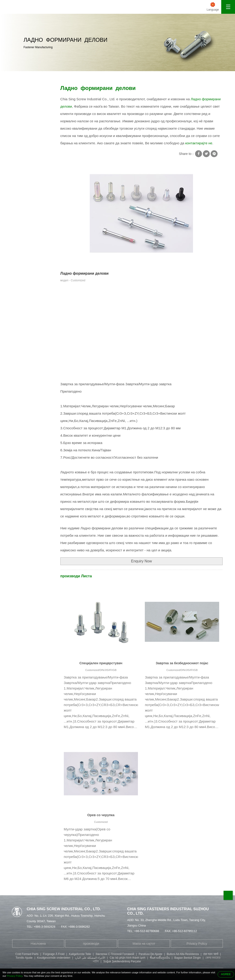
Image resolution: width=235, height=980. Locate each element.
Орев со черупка (101, 815)
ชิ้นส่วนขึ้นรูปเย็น (160, 958)
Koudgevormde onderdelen (54, 958)
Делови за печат (27, 218)
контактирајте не (199, 143)
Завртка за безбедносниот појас (182, 663)
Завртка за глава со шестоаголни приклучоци (30, 175)
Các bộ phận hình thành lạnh (127, 958)
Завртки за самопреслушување (30, 131)
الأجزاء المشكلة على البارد (90, 958)
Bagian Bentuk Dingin (188, 958)
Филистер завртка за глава (31, 192)
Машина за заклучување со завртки (33, 116)
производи (47, 76)
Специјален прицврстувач (101, 663)
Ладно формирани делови (112, 76)
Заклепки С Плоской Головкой (115, 954)
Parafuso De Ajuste (150, 954)
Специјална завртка (74, 76)
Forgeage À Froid (54, 954)
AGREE (226, 974)
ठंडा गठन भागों (211, 954)
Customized (101, 822)
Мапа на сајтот (144, 944)
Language (213, 10)
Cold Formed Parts (27, 954)
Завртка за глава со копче (30, 206)
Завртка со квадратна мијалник (31, 102)
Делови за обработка (31, 227)
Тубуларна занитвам (30, 151)
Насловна (22, 76)
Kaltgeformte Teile (80, 954)
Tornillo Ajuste (24, 958)
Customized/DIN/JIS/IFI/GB (101, 670)
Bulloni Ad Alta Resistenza (183, 954)
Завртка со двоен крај (31, 160)
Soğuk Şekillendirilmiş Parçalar (122, 961)
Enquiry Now (141, 561)
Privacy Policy (197, 944)
